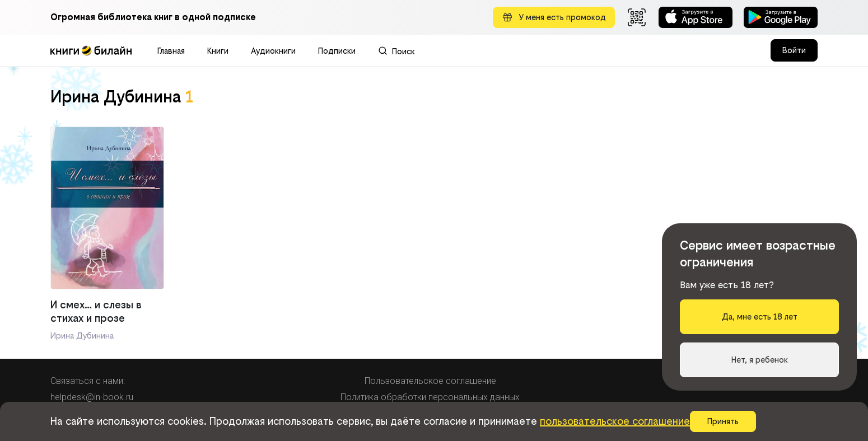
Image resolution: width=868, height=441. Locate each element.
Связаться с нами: (88, 381)
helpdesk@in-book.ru (92, 397)
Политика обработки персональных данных (430, 397)
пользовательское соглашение (615, 421)
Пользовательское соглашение (430, 381)
